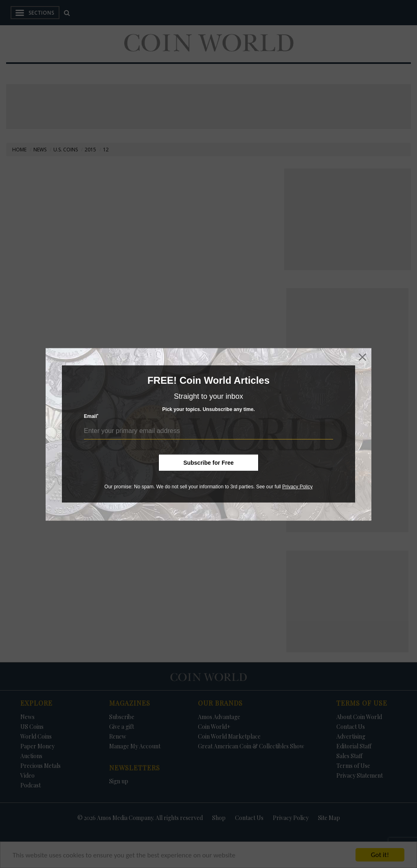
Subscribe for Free (208, 463)
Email (91, 416)
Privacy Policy (297, 487)
